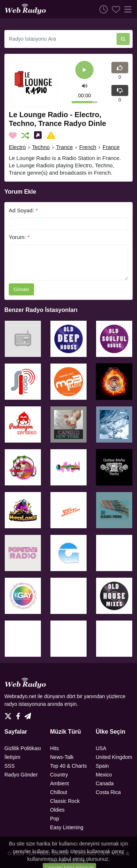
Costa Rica (108, 792)
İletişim (12, 757)
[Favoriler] (114, 9)
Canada (105, 783)
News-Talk (62, 757)
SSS (9, 766)
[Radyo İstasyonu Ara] (60, 39)
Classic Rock (65, 801)
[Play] (84, 70)
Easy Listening (67, 827)
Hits (54, 748)
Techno (41, 147)
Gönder (21, 289)
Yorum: (19, 237)
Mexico (104, 775)
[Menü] (126, 9)
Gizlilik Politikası (23, 748)
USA (101, 748)
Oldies (57, 810)
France (111, 147)
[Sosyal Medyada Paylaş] (39, 135)
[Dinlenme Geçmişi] (102, 9)
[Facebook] (20, 714)
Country (59, 775)
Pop (55, 819)
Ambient (59, 783)
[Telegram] (28, 714)
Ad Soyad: (23, 210)
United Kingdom (114, 757)
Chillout (59, 792)
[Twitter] (9, 714)
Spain (102, 766)
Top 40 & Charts (68, 766)
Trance (64, 147)
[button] (85, 85)
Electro (17, 147)
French (88, 147)
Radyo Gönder (21, 775)
